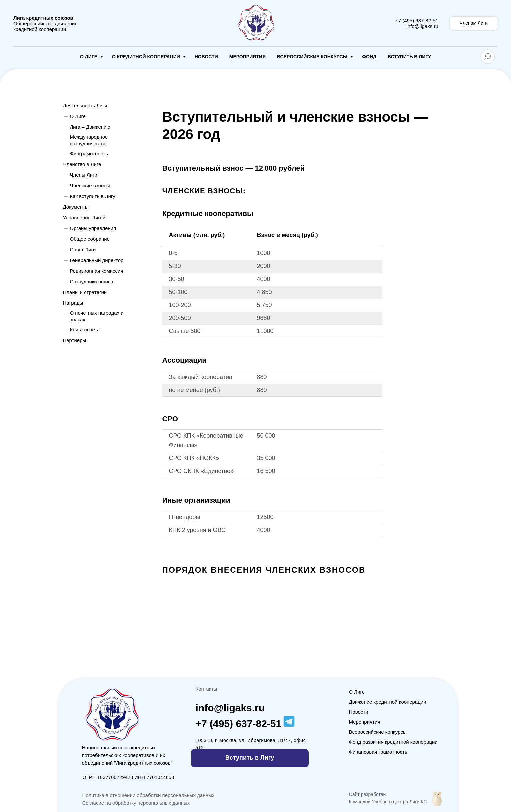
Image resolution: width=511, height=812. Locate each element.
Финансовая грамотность (378, 752)
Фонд (369, 57)
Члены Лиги (84, 175)
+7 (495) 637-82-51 (417, 20)
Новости (206, 57)
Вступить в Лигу (409, 57)
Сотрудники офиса (92, 281)
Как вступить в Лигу (93, 196)
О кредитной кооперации (147, 57)
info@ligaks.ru (422, 26)
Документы (76, 207)
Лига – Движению (90, 127)
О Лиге (89, 57)
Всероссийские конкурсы (313, 57)
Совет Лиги (83, 249)
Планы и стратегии (85, 292)
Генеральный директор (97, 260)
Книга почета (85, 329)
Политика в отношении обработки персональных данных (148, 795)
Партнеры (75, 340)
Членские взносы (90, 185)
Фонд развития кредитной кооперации (393, 742)
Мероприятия (247, 57)
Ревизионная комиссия (97, 271)
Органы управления (93, 228)
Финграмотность (89, 153)
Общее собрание (90, 239)
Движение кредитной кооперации (388, 702)
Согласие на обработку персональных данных (136, 803)
